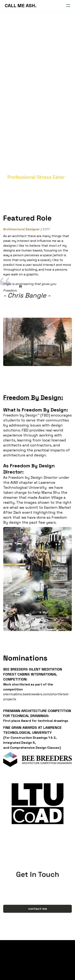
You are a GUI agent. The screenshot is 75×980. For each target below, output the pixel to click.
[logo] (21, 6)
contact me (38, 909)
